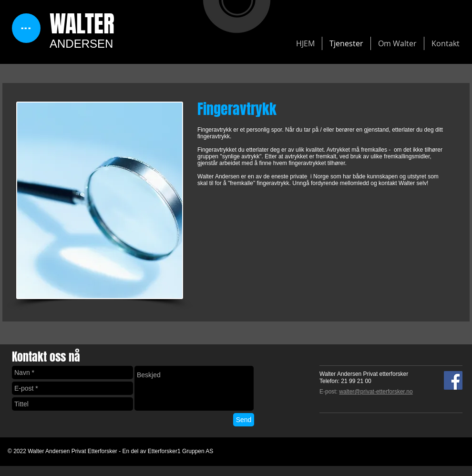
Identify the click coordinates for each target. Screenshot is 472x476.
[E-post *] (72, 388)
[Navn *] (72, 373)
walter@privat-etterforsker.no (376, 392)
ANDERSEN (81, 44)
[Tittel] (72, 404)
